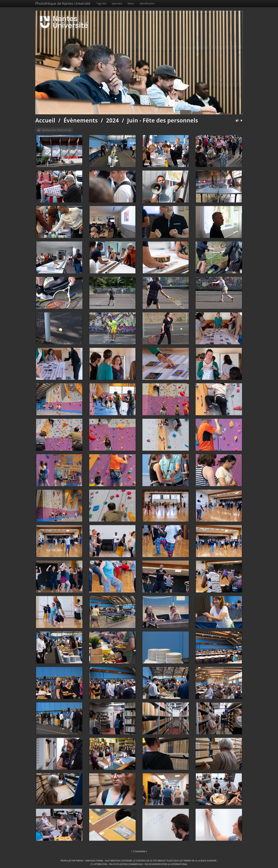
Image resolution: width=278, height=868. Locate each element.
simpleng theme (94, 861)
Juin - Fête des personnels (163, 120)
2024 (112, 120)
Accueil (45, 120)
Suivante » (141, 851)
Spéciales (117, 3)
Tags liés (101, 3)
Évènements (81, 120)
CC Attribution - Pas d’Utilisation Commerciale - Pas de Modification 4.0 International (139, 864)
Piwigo (80, 861)
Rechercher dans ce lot (57, 130)
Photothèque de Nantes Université (63, 3)
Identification (147, 3)
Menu (131, 3)
